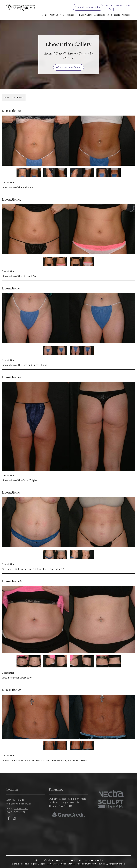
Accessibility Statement (86, 864)
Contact (126, 15)
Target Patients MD (117, 864)
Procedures (69, 15)
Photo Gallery (86, 15)
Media (117, 15)
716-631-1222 (122, 9)
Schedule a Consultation (88, 7)
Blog (110, 15)
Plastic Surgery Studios (56, 864)
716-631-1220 (122, 6)
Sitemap (71, 864)
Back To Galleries (14, 97)
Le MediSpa (100, 15)
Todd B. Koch (21, 10)
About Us (54, 15)
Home (45, 15)
